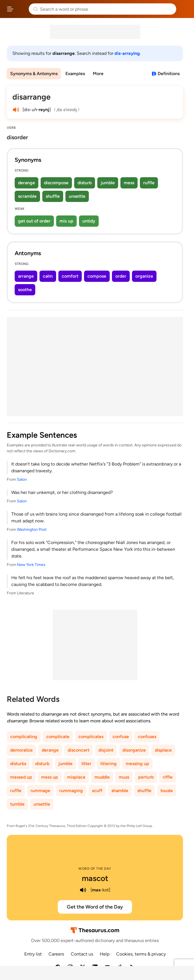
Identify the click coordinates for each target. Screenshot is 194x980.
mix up (66, 221)
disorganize (134, 750)
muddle (102, 777)
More (98, 74)
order (121, 276)
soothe (25, 290)
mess (129, 183)
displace (163, 750)
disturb (85, 183)
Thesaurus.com (21, 9)
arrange (26, 276)
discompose (56, 183)
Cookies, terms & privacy (141, 954)
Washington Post (32, 530)
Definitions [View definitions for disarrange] (169, 74)
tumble (17, 804)
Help (105, 954)
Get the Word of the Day (95, 907)
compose (97, 276)
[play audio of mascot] (83, 890)
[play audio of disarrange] (16, 110)
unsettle (77, 196)
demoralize (21, 750)
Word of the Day (95, 869)
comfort (70, 276)
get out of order (34, 221)
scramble (27, 196)
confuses (147, 737)
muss (124, 777)
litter (86, 764)
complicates (91, 737)
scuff (97, 791)
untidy (89, 221)
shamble (120, 791)
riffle (168, 777)
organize (144, 276)
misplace (76, 777)
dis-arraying (127, 53)
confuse (121, 737)
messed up (21, 777)
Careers (56, 954)
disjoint (106, 750)
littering (109, 764)
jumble (108, 183)
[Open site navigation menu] (10, 9)
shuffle (53, 196)
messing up (137, 764)
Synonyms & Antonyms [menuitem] (34, 74)
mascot (95, 878)
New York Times (31, 565)
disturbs (18, 764)
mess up (50, 777)
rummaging (71, 791)
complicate (58, 737)
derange (27, 183)
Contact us (82, 954)
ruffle (149, 183)
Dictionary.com (184, 9)
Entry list (33, 954)
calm (48, 276)
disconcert (79, 750)
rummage (40, 791)
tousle (167, 791)
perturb (146, 777)
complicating (24, 737)
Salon (22, 479)
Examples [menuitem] (75, 74)
